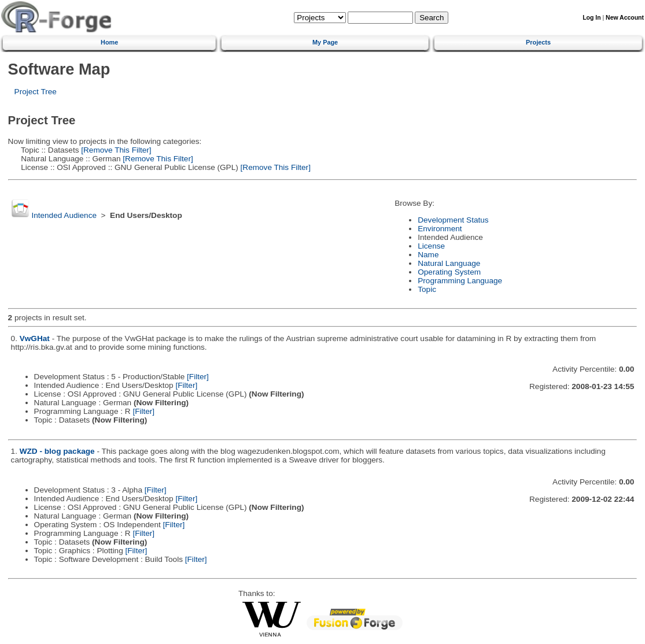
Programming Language (460, 281)
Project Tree (36, 92)
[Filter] (198, 377)
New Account (625, 18)
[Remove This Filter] (115, 150)
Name (428, 255)
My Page (325, 42)
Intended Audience (64, 215)
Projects (538, 42)
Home (109, 42)
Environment (440, 229)
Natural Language (449, 263)
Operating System (449, 272)
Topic (427, 289)
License (431, 246)
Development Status (453, 220)
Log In (591, 18)
